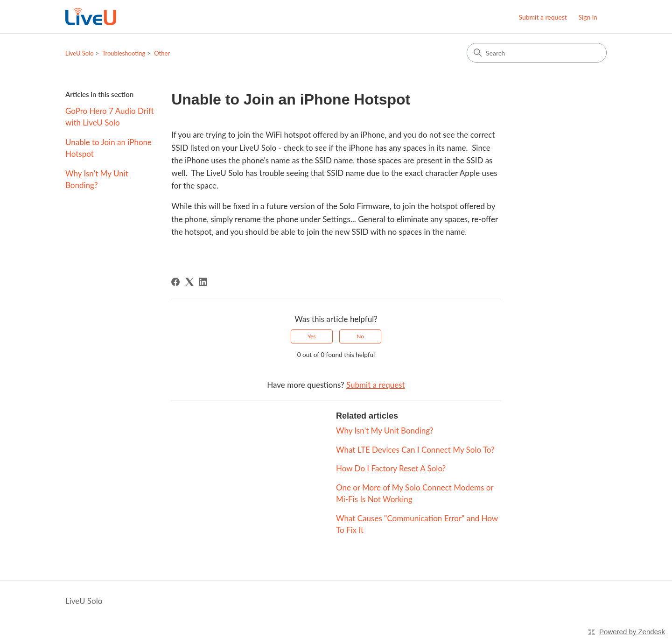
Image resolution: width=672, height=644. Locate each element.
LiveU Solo (80, 53)
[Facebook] (175, 282)
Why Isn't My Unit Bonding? (97, 179)
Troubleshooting (124, 53)
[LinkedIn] (203, 282)
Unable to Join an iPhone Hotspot (108, 148)
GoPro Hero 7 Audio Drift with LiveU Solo (110, 117)
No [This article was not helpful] (360, 336)
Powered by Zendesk (632, 632)
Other (162, 53)
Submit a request (542, 17)
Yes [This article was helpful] (312, 336)
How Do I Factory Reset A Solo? (391, 468)
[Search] (537, 53)
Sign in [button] (588, 17)
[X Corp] (189, 282)
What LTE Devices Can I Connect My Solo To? (415, 450)
